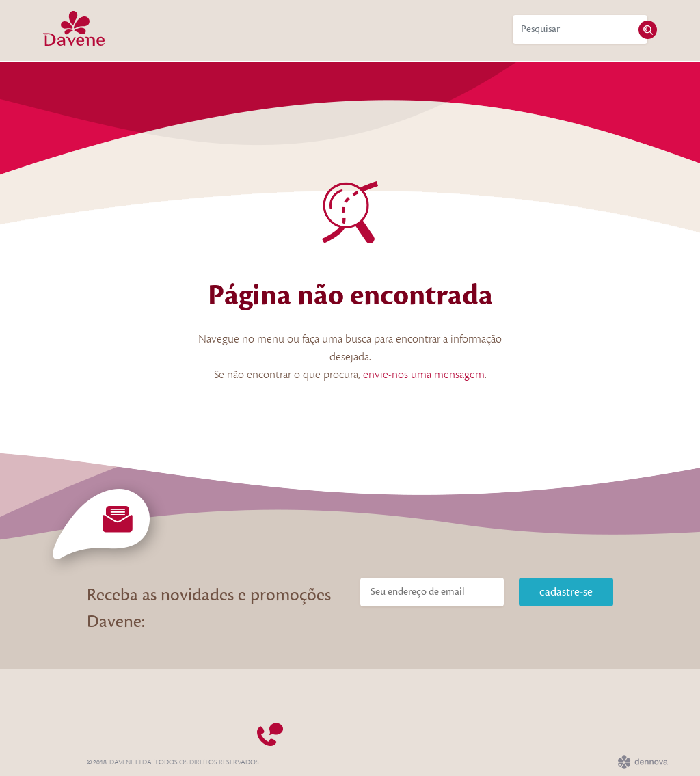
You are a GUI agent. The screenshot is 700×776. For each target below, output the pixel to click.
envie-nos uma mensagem (424, 375)
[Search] (580, 29)
